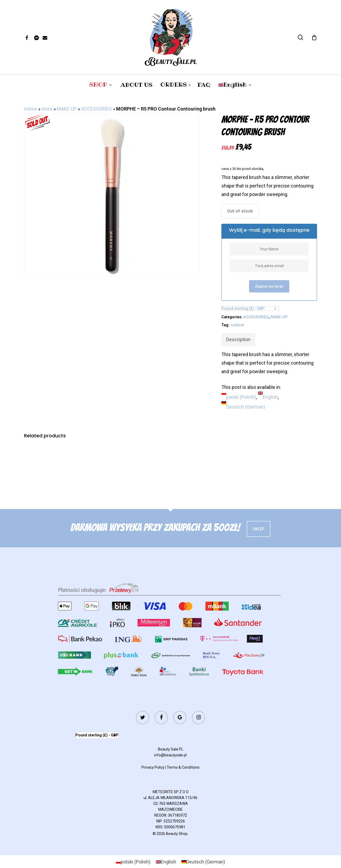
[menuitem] (235, 85)
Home (31, 109)
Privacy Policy (153, 767)
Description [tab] (238, 339)
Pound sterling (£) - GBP (243, 308)
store (47, 109)
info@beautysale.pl (170, 755)
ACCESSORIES (96, 109)
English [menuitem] (270, 397)
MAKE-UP (67, 109)
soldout (237, 325)
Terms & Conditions (183, 767)
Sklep (259, 529)
